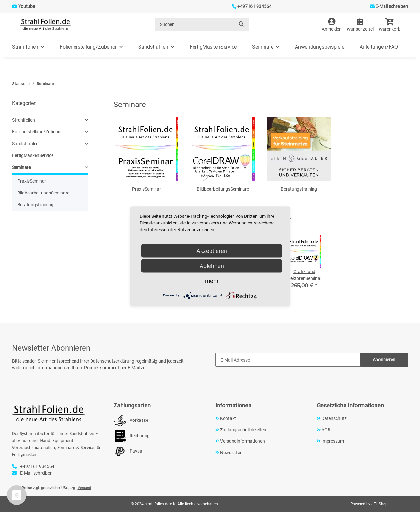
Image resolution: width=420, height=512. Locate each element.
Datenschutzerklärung (112, 361)
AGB (325, 430)
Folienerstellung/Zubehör (37, 132)
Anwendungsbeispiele (320, 47)
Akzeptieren (212, 251)
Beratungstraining (299, 189)
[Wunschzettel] (360, 24)
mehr (212, 281)
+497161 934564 (254, 6)
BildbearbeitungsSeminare (223, 189)
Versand (84, 488)
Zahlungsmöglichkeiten (243, 430)
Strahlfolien (24, 120)
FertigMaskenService (33, 155)
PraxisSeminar (147, 189)
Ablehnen (212, 266)
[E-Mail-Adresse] (288, 360)
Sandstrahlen (25, 144)
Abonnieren (384, 360)
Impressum (332, 441)
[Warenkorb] (392, 24)
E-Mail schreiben (392, 6)
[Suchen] (194, 24)
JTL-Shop (380, 504)
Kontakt (228, 418)
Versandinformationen (242, 441)
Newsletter (230, 453)
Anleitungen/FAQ (379, 47)
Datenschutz (334, 418)
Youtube (27, 6)
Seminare (21, 167)
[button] (332, 24)
